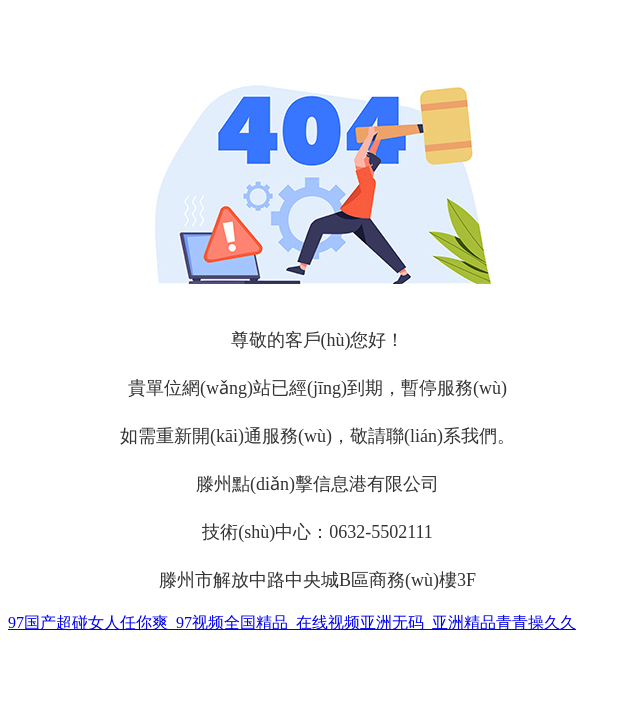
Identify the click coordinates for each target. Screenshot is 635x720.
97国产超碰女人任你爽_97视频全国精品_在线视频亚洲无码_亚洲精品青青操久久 (292, 622)
